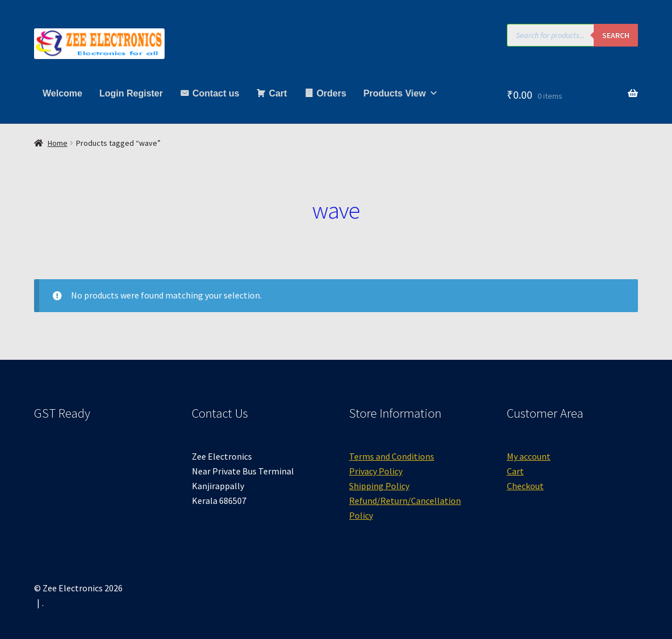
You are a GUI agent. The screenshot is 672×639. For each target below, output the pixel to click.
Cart (278, 93)
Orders (331, 93)
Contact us (216, 93)
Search (616, 35)
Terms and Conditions (392, 456)
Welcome (62, 93)
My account (529, 456)
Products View (401, 93)
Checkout (525, 486)
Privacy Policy (376, 471)
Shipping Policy (379, 486)
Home (58, 143)
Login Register (131, 93)
